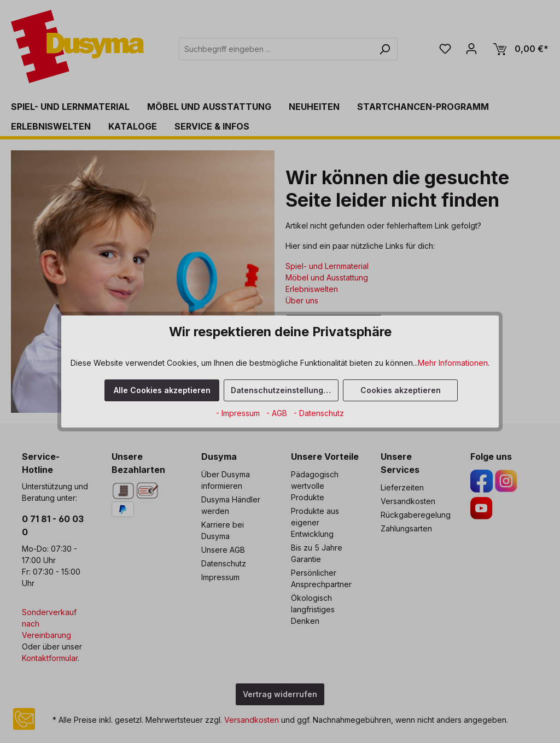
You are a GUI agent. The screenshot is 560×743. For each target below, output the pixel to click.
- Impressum (239, 413)
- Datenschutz (319, 413)
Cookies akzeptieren (401, 390)
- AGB (278, 413)
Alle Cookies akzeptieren (162, 390)
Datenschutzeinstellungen (282, 390)
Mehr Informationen (453, 363)
